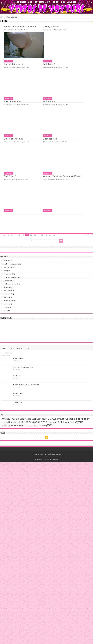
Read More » (6, 63)
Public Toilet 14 (18, 359)
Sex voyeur (7, 294)
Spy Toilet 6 (17, 376)
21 (31, 235)
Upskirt (6, 307)
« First (3, 235)
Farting (6, 271)
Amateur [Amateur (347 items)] (6, 419)
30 (42, 235)
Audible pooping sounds (11, 264)
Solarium (6, 304)
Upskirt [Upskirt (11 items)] (36, 426)
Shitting (18, 32)
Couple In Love (18, 393)
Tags (27, 348)
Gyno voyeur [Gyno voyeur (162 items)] (59, 419)
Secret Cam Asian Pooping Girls (23, 367)
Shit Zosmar (8, 353)
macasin (59, 454)
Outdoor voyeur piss (10, 284)
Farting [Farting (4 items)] (50, 419)
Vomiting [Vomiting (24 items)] (43, 426)
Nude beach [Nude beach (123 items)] (14, 422)
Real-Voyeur (7, 291)
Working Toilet (18, 402)
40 (46, 235)
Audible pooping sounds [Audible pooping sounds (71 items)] (23, 419)
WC (22, 32)
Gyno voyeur (7, 274)
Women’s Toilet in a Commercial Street (20, 28)
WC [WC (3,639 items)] (50, 425)
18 (19, 235)
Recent (4, 348)
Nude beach (7, 281)
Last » (54, 235)
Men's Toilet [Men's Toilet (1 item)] (5, 423)
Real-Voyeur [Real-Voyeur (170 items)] (64, 422)
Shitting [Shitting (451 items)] (6, 426)
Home (2, 17)
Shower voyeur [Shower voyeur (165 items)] (19, 426)
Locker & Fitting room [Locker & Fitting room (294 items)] (78, 419)
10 (12, 235)
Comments (20, 348)
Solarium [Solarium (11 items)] (30, 426)
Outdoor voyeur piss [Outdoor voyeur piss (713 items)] (33, 422)
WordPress (43, 454)
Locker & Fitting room (10, 277)
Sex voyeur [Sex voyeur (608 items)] (76, 422)
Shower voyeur (8, 301)
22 (35, 235)
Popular (11, 348)
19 (23, 235)
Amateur (6, 261)
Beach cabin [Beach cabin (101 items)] (41, 419)
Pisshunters (7, 287)
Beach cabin (7, 267)
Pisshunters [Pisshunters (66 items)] (51, 422)
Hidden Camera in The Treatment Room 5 (26, 385)
